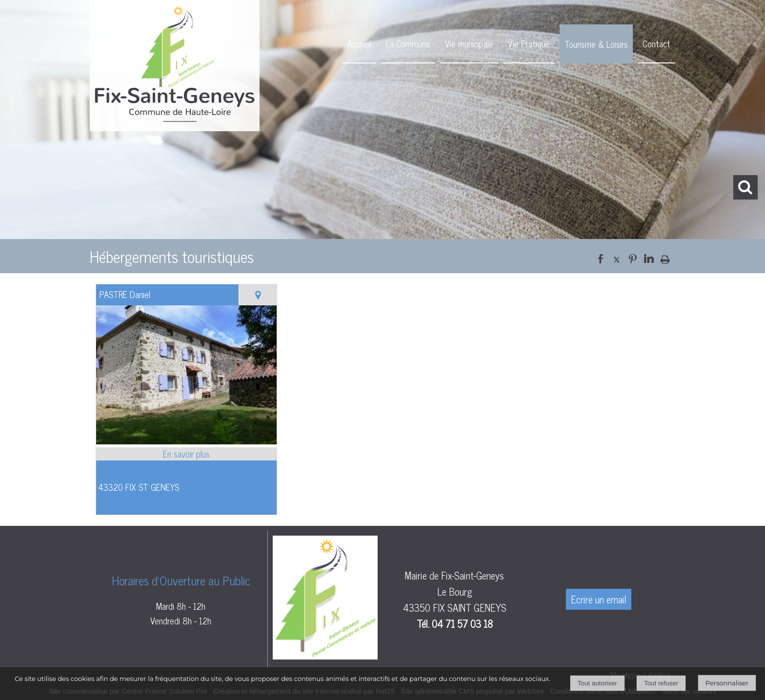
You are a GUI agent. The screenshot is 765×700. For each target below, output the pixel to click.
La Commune (408, 43)
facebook (601, 258)
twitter (617, 258)
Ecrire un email (599, 599)
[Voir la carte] (258, 295)
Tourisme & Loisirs (596, 44)
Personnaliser (727, 683)
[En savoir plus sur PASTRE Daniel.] (186, 454)
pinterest (633, 258)
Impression (665, 257)
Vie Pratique (529, 43)
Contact (656, 43)
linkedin (649, 258)
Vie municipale (469, 43)
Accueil (359, 43)
